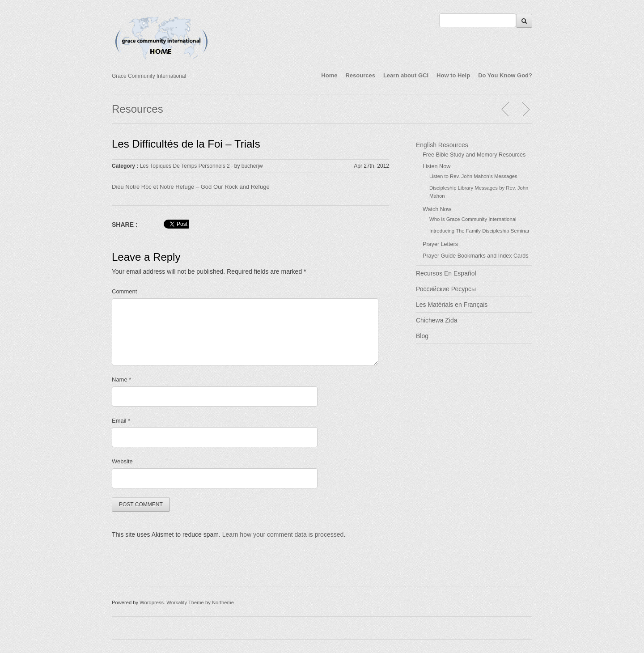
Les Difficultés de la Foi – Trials (186, 144)
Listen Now (436, 166)
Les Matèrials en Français (452, 305)
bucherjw (252, 166)
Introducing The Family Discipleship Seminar (479, 231)
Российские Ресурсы (446, 289)
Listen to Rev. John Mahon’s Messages (473, 176)
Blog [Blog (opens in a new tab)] (422, 336)
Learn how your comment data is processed (283, 534)
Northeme (223, 602)
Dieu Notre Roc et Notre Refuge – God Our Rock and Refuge (191, 187)
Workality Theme (185, 602)
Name (121, 380)
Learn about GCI (406, 75)
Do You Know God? (505, 75)
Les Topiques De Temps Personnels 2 (185, 166)
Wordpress (152, 602)
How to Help (453, 75)
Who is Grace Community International (473, 219)
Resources (360, 75)
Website (122, 461)
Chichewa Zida (437, 320)
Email (121, 421)
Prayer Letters (440, 244)
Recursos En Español (446, 273)
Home (329, 75)
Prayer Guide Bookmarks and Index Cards (476, 256)
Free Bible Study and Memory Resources (474, 155)
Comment (124, 291)
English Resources (442, 145)
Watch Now (437, 209)
